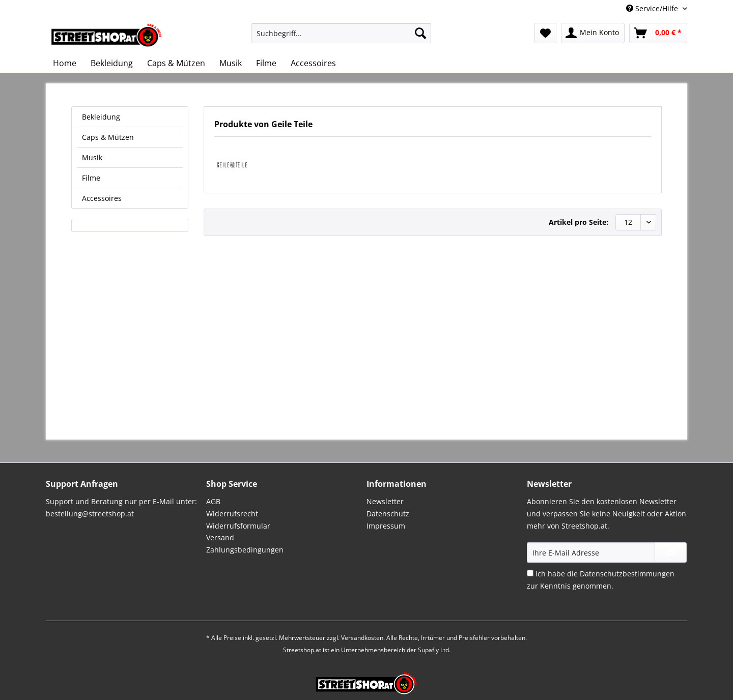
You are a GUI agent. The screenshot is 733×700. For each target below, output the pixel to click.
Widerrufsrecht (232, 514)
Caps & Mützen (108, 137)
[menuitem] (341, 38)
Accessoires (102, 198)
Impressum (386, 526)
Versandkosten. (363, 638)
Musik (92, 157)
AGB (213, 501)
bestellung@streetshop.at (90, 514)
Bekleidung (101, 117)
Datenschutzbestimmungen (627, 574)
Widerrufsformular (238, 526)
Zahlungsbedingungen (245, 550)
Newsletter (385, 501)
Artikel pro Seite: (579, 222)
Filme (91, 178)
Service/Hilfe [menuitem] (653, 8)
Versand (220, 537)
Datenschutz (388, 514)
